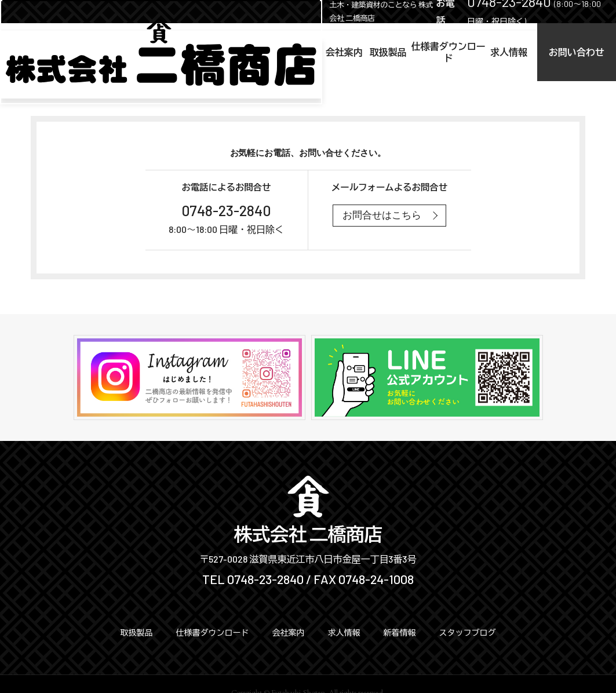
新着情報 (400, 632)
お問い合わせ (560, 52)
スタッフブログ (468, 632)
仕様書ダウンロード (383, 52)
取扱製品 (298, 52)
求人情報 (468, 52)
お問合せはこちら (382, 215)
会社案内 (236, 52)
